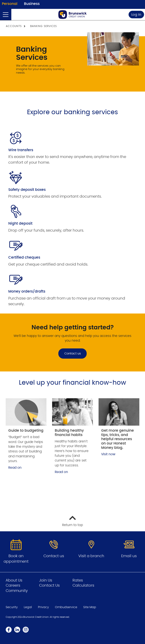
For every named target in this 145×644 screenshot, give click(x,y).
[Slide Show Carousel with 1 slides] (72, 218)
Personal (10, 4)
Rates (78, 580)
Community (17, 591)
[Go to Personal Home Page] (72, 15)
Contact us (73, 354)
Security (12, 607)
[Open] (6, 15)
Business (32, 4)
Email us (129, 556)
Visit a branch (91, 556)
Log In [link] (136, 15)
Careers (13, 585)
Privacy (43, 607)
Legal (28, 607)
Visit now (108, 454)
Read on (15, 468)
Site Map (90, 607)
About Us (14, 580)
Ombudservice (66, 607)
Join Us (46, 580)
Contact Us (49, 585)
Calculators (83, 585)
